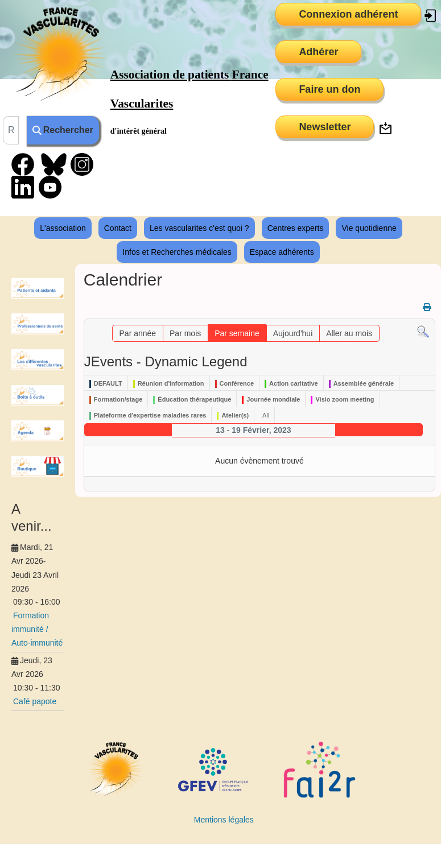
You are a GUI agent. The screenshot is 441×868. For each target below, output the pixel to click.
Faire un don (329, 89)
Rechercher (63, 130)
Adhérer (318, 52)
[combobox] (11, 130)
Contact (118, 228)
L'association (63, 228)
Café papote (35, 701)
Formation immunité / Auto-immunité (37, 629)
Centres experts (296, 228)
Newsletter (325, 127)
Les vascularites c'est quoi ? (199, 228)
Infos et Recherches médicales (177, 252)
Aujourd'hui (293, 333)
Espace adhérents (282, 252)
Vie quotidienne (369, 228)
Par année (138, 333)
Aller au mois (349, 333)
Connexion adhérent (348, 14)
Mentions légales (224, 820)
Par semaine (237, 333)
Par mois (185, 333)
